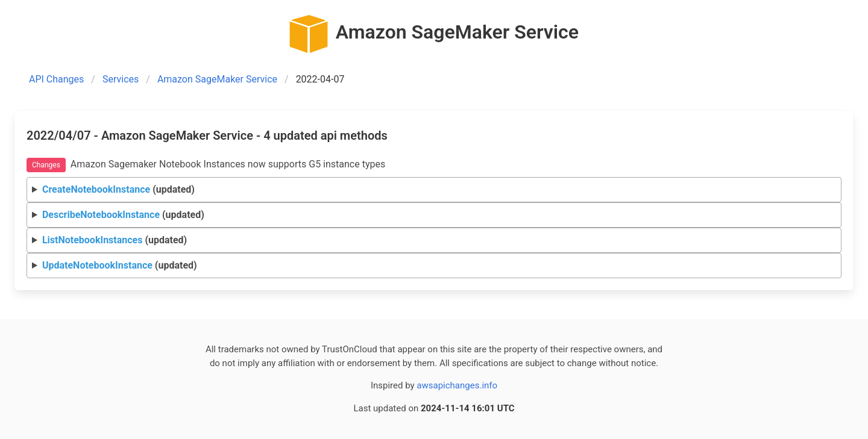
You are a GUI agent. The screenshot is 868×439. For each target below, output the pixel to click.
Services (121, 79)
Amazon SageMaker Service (217, 79)
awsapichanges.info (457, 385)
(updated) (118, 189)
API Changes (56, 79)
